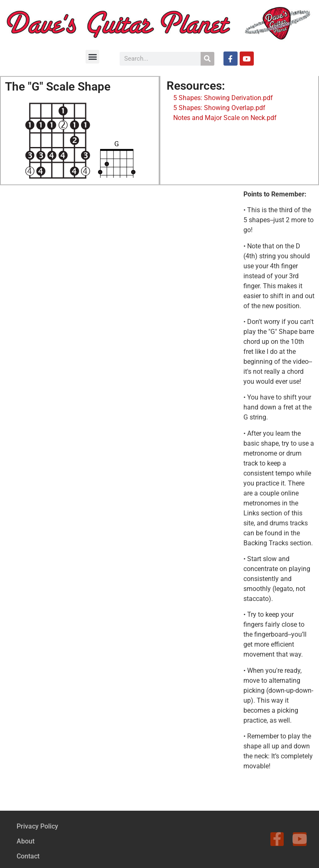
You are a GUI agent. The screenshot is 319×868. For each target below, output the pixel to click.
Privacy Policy (37, 826)
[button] (92, 57)
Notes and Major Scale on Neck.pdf (225, 118)
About (26, 841)
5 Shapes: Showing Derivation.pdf (222, 98)
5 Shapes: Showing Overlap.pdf (219, 108)
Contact (28, 856)
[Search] (207, 59)
